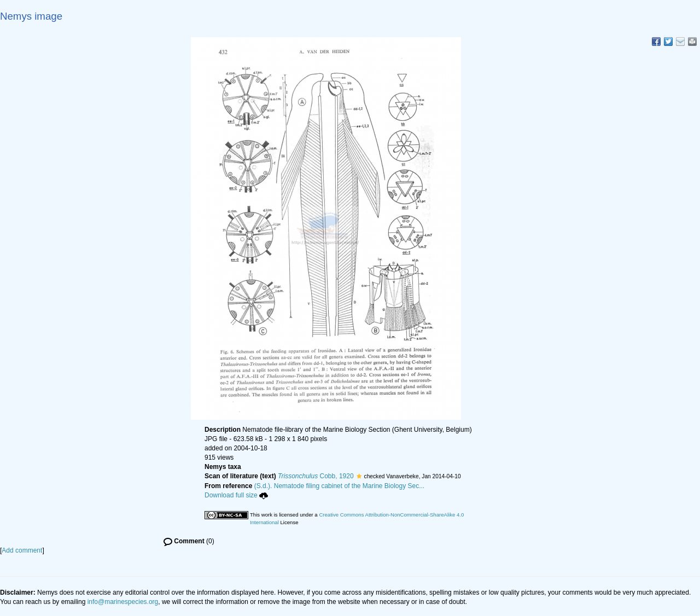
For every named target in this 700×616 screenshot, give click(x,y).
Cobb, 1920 (316, 476)
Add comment (22, 550)
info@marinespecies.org (123, 602)
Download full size (236, 495)
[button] (359, 476)
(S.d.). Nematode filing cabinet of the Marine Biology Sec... (340, 486)
